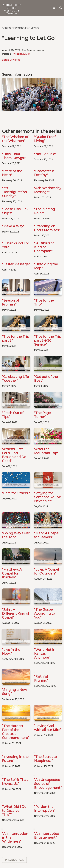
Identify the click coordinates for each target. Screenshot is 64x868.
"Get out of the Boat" (46, 379)
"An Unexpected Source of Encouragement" (48, 697)
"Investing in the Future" (15, 672)
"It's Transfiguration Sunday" (14, 192)
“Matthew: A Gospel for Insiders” (12, 539)
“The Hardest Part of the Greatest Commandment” (16, 645)
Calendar (32, 845)
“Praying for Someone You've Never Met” (47, 484)
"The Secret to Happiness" (45, 672)
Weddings (32, 863)
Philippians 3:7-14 (21, 54)
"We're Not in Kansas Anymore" (45, 593)
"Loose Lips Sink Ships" (15, 211)
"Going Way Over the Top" (16, 514)
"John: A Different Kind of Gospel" (16, 566)
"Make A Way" (13, 226)
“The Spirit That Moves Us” (15, 695)
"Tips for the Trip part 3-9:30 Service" (48, 340)
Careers (9, 831)
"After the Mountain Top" (46, 451)
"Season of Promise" (11, 302)
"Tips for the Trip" (44, 302)
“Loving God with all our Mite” (48, 641)
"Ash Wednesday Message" (48, 190)
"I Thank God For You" (15, 245)
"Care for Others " (16, 493)
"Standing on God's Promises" (47, 228)
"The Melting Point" (45, 211)
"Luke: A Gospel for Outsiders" (46, 537)
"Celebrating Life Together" (15, 379)
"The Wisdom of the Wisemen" (15, 139)
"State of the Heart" (12, 173)
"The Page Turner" (42, 415)
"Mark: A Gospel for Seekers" (47, 514)
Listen (5, 60)
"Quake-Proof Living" (45, 139)
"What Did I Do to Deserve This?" (14, 724)
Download (15, 60)
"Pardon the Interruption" (45, 722)
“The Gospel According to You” (45, 566)
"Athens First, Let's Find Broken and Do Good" (14, 455)
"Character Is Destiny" (44, 173)
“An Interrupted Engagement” (47, 748)
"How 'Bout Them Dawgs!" (14, 156)
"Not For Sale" (45, 154)
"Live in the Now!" (11, 591)
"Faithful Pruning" (41, 618)
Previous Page (14, 773)
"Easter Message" (16, 264)
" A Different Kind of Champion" (44, 247)
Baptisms (32, 854)
